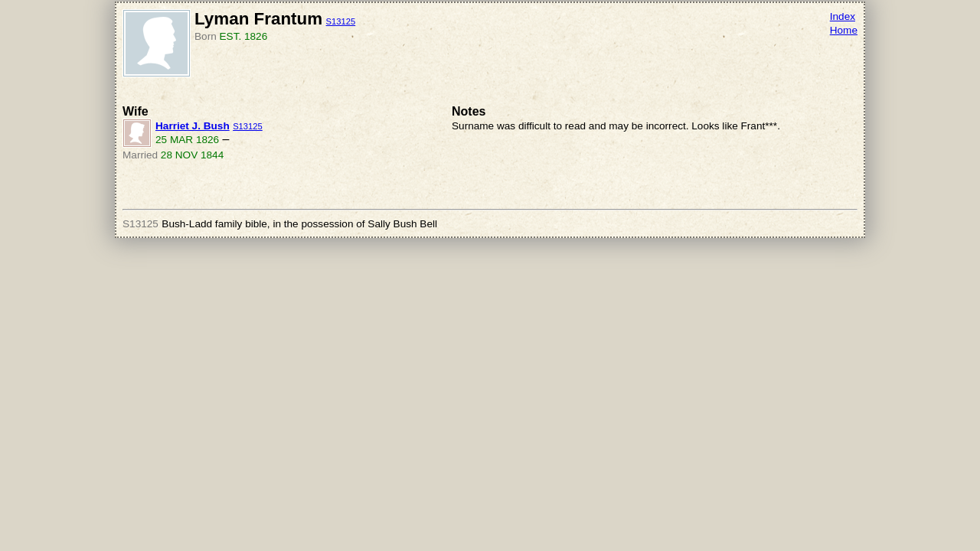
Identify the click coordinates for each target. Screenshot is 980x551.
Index (843, 16)
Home (844, 30)
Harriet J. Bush (193, 126)
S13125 (341, 21)
